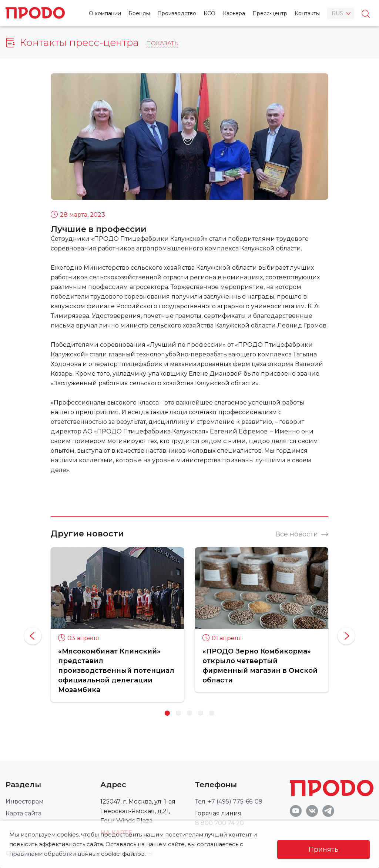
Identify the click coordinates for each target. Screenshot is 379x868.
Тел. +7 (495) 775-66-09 (229, 802)
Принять (323, 849)
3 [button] (189, 713)
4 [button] (201, 713)
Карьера (234, 13)
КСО (209, 13)
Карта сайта (24, 813)
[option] (117, 624)
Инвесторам (25, 802)
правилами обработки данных (54, 854)
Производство (177, 13)
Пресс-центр (270, 13)
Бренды (139, 13)
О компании (105, 13)
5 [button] (212, 713)
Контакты (307, 13)
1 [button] (167, 713)
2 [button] (178, 713)
